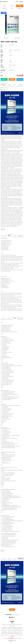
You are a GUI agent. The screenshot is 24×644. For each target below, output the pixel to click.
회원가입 (21, 2)
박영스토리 (4, 8)
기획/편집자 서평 (20, 85)
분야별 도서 (12, 6)
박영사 (20, 6)
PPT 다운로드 (11, 70)
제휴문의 (16, 615)
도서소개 (3, 85)
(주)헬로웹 (12, 637)
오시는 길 (20, 615)
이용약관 (13, 615)
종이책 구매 (4, 79)
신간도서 (4, 6)
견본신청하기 (20, 79)
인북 (12, 8)
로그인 (17, 2)
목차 (15, 85)
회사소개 (4, 615)
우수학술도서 (20, 8)
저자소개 (9, 85)
